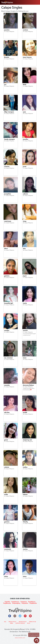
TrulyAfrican (32, 602)
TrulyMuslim (33, 603)
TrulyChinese (15, 602)
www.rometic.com (20, 638)
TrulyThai (7, 602)
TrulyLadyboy (16, 603)
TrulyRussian (7, 603)
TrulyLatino (25, 603)
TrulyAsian (24, 602)
